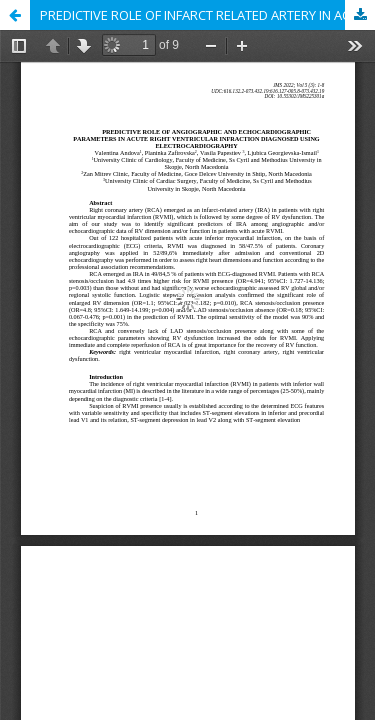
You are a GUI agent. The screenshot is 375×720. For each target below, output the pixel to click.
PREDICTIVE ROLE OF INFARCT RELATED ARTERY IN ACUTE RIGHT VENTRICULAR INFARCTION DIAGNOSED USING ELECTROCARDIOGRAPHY (207, 15)
